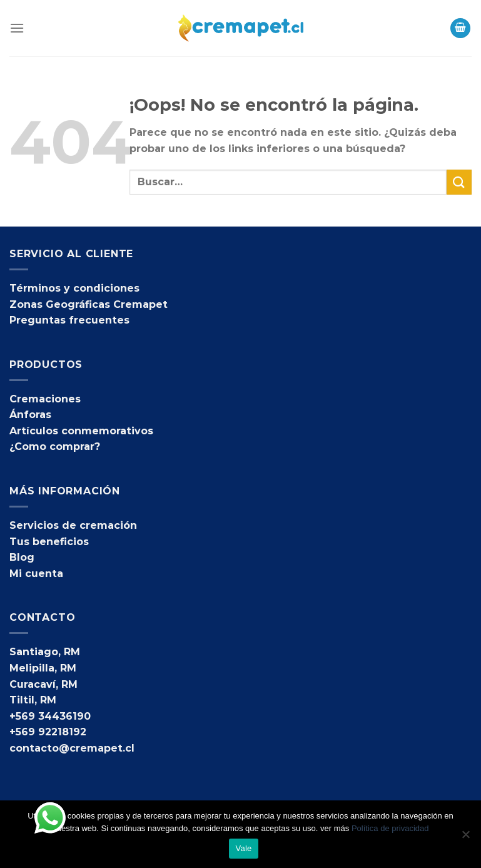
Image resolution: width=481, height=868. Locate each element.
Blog (22, 557)
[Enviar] (459, 182)
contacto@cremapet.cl (72, 748)
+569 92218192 (48, 732)
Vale (243, 848)
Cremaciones (45, 399)
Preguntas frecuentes (69, 320)
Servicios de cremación (73, 525)
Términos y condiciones (74, 288)
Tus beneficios (49, 542)
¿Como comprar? (55, 447)
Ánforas (30, 415)
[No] (465, 838)
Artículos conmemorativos (81, 431)
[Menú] (17, 28)
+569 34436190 (50, 716)
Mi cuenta (36, 574)
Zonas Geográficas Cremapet (89, 304)
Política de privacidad (390, 828)
